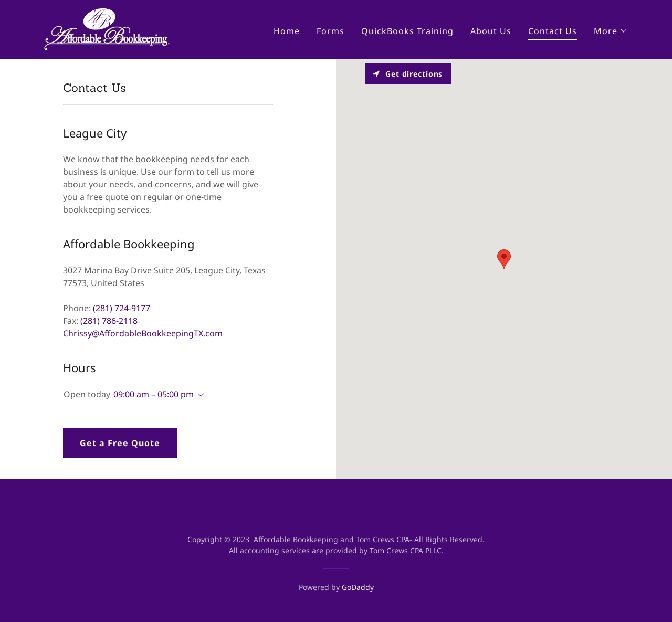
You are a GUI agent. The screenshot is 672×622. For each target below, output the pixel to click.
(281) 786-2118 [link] (109, 321)
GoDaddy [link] (358, 587)
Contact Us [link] (553, 31)
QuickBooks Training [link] (407, 31)
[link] (107, 28)
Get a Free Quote (120, 443)
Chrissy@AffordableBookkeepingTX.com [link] (143, 333)
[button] (611, 31)
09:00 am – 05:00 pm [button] (154, 394)
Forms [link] (330, 31)
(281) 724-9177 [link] (122, 308)
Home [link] (287, 31)
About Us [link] (491, 31)
